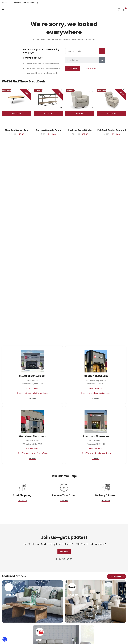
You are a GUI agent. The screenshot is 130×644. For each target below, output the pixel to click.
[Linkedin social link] (71, 559)
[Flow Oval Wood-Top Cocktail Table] (16, 100)
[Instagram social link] (60, 559)
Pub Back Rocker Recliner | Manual (112, 132)
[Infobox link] (32, 602)
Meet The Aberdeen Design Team (96, 453)
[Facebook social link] (57, 559)
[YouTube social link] (64, 559)
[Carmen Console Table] (48, 100)
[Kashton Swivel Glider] (80, 100)
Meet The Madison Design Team (96, 393)
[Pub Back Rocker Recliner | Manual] (112, 100)
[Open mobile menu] (3, 9)
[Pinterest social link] (68, 559)
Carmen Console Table (48, 130)
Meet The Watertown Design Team (32, 453)
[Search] (119, 9)
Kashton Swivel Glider (80, 130)
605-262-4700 (96, 448)
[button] (16, 113)
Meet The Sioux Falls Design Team (32, 393)
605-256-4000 (96, 388)
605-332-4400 (32, 388)
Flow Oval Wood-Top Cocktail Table (16, 132)
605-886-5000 (32, 448)
